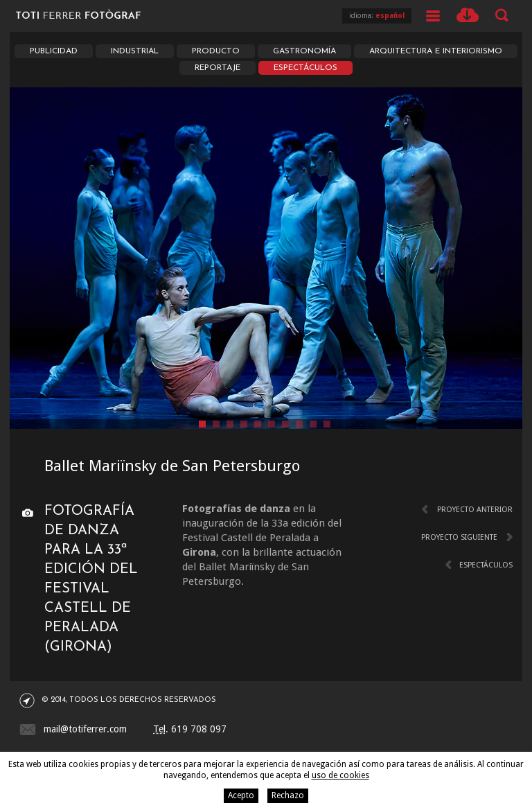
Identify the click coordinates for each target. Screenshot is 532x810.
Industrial (135, 51)
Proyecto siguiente (459, 537)
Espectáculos (305, 68)
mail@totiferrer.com (85, 729)
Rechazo (288, 795)
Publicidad (54, 51)
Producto (216, 51)
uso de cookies (340, 775)
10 (327, 424)
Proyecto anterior (475, 510)
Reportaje (218, 68)
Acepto (241, 795)
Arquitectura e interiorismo (436, 51)
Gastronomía (304, 51)
